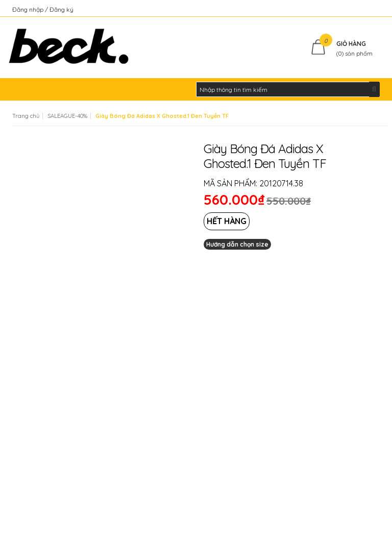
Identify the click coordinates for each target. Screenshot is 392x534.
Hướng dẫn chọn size (237, 244)
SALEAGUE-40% (67, 116)
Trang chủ (26, 116)
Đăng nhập (29, 9)
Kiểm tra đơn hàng (353, 9)
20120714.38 (281, 183)
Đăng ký (62, 9)
